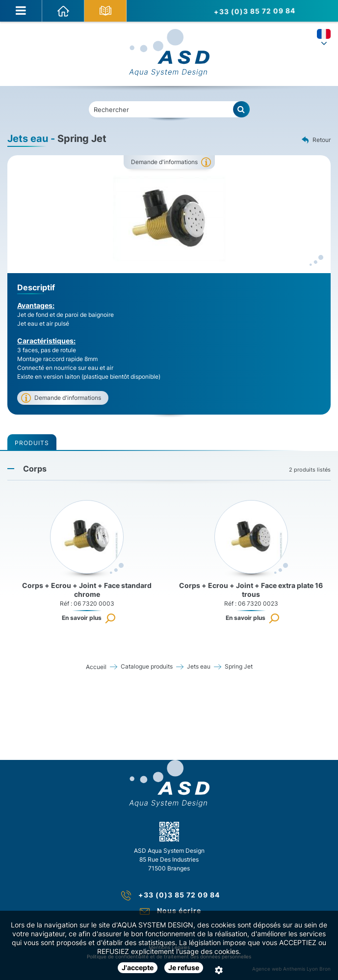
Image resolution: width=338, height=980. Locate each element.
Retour (316, 140)
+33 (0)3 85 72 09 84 (252, 11)
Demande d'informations (164, 162)
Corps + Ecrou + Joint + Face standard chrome (87, 590)
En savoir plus (82, 618)
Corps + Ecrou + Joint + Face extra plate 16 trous (251, 590)
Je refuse (184, 967)
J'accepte (138, 967)
